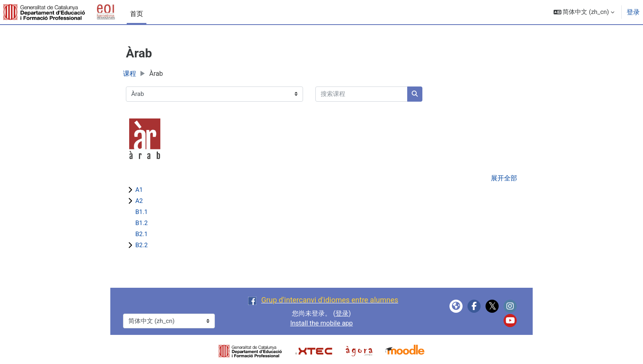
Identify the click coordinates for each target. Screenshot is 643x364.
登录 (633, 12)
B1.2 (141, 223)
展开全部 (504, 178)
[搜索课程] (361, 94)
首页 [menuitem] (137, 14)
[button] (584, 12)
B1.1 (141, 212)
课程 (130, 74)
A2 (139, 201)
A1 (139, 190)
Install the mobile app (322, 323)
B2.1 (141, 234)
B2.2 (141, 245)
